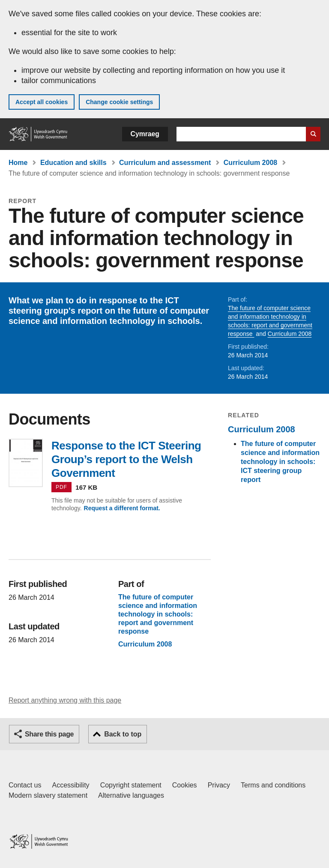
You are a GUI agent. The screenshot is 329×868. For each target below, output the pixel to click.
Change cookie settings (119, 102)
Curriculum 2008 (250, 163)
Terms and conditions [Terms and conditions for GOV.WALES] (273, 785)
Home (18, 163)
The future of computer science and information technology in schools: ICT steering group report (280, 462)
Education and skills (73, 163)
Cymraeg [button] (145, 134)
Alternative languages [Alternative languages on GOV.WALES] (131, 795)
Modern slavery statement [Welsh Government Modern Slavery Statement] (48, 795)
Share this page (49, 734)
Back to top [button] (123, 734)
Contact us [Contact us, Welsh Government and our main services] (25, 785)
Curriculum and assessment (165, 163)
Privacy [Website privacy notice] (219, 785)
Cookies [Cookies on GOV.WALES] (185, 785)
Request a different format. (122, 508)
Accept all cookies (42, 102)
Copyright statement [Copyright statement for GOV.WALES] (131, 785)
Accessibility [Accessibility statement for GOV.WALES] (70, 785)
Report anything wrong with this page (65, 700)
